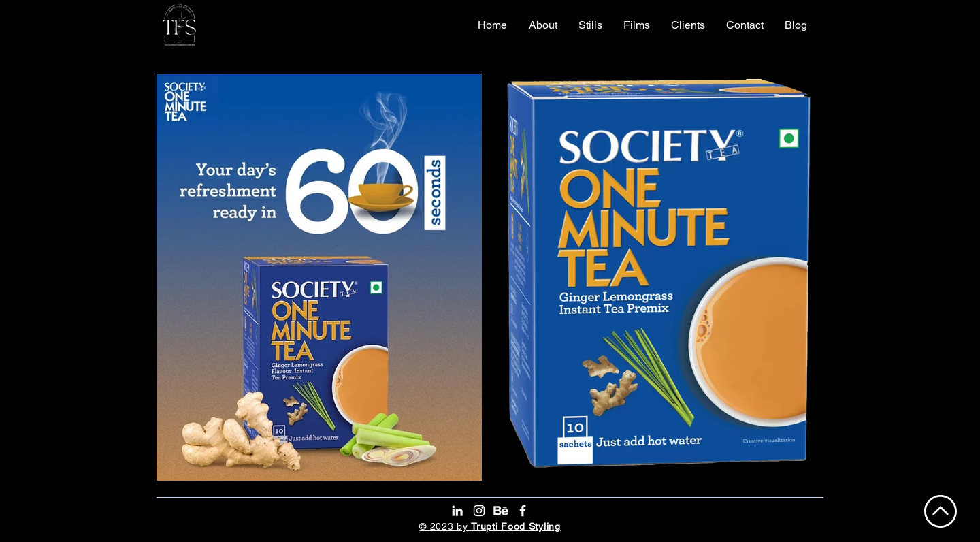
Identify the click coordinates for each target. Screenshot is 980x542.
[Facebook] (523, 511)
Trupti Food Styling (516, 526)
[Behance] (501, 511)
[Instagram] (479, 511)
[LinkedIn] (457, 511)
